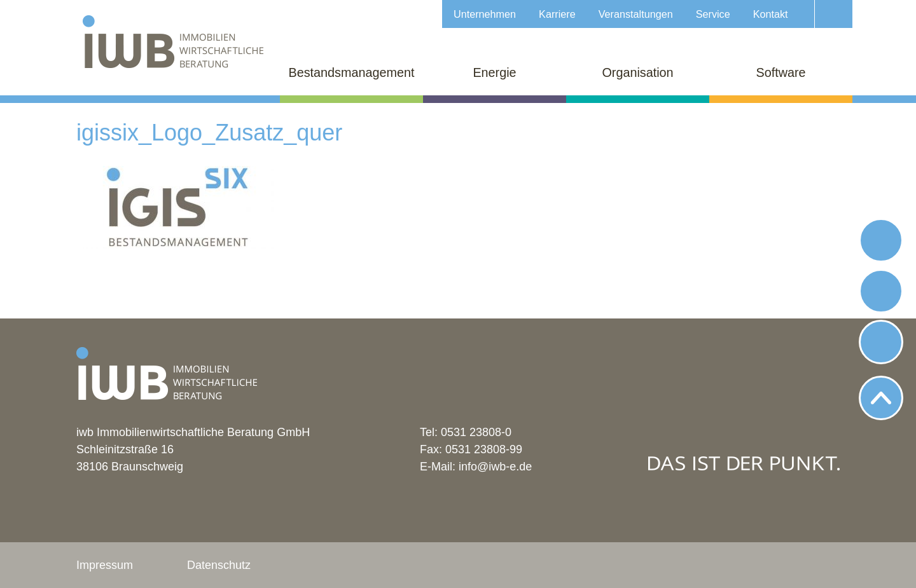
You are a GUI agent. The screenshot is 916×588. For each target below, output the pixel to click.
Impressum (105, 565)
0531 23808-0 (476, 432)
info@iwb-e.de (495, 467)
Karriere (557, 14)
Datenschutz (219, 565)
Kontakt (771, 14)
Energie (494, 72)
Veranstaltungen (636, 14)
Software (781, 72)
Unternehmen (485, 14)
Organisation (637, 72)
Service (713, 14)
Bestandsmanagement (352, 72)
